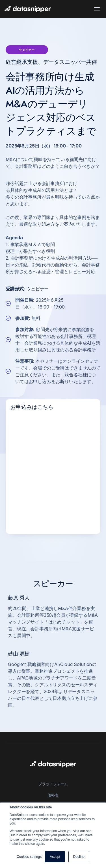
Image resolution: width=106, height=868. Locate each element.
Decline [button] (79, 857)
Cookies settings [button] (29, 857)
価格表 (53, 795)
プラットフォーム (53, 784)
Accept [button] (55, 857)
